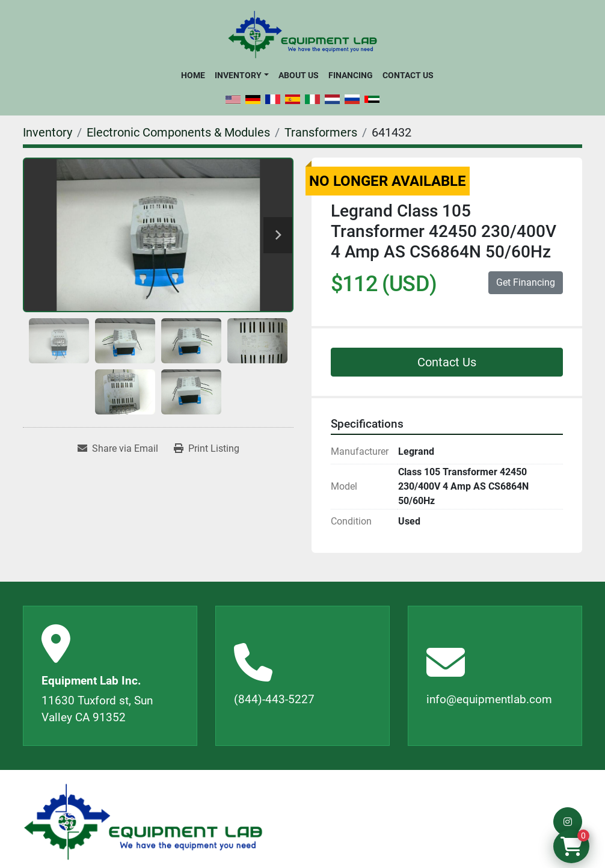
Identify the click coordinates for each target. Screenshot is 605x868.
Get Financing (526, 282)
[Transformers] (321, 132)
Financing (351, 75)
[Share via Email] (118, 449)
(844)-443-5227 (274, 699)
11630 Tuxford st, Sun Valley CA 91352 (97, 709)
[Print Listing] (207, 449)
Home (193, 75)
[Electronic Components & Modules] (178, 132)
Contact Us (408, 75)
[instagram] (568, 822)
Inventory (238, 75)
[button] (241, 75)
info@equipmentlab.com (489, 699)
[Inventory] (48, 132)
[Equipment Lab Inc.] (143, 822)
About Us (299, 75)
